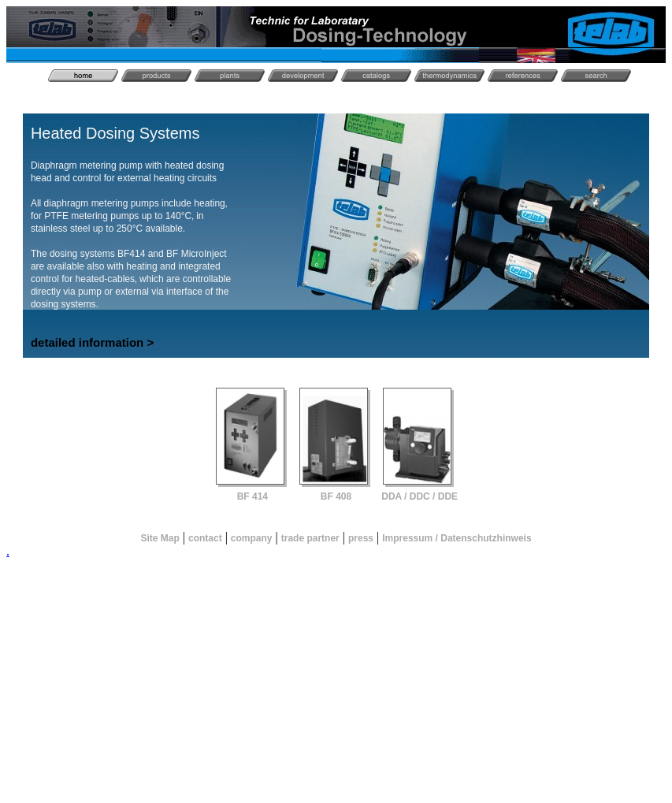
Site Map (160, 538)
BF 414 (252, 496)
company (252, 538)
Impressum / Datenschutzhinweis (457, 538)
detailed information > (92, 342)
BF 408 (336, 496)
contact (205, 538)
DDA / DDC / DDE (420, 496)
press (361, 538)
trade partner (310, 538)
